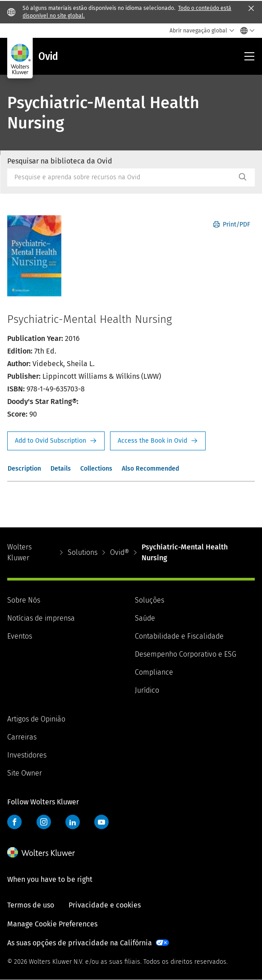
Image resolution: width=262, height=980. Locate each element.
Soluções (149, 600)
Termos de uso (31, 905)
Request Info (56, 441)
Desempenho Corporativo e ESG (186, 654)
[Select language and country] (245, 31)
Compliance (154, 672)
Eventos (20, 636)
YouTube (101, 822)
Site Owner (25, 773)
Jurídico (147, 690)
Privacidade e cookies (105, 905)
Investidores (27, 755)
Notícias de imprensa (41, 618)
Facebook (14, 822)
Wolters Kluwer (19, 552)
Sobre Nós (24, 600)
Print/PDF (232, 225)
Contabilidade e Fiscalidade (179, 636)
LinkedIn (73, 822)
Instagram (44, 822)
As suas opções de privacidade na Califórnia (80, 943)
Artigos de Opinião (36, 719)
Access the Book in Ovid (158, 441)
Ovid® (120, 552)
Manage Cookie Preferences (52, 924)
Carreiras (22, 737)
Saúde (145, 618)
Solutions (83, 552)
